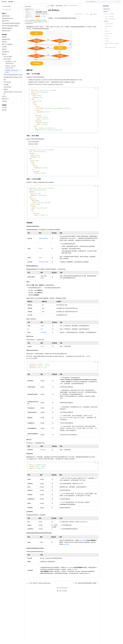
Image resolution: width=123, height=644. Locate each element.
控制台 (108, 3)
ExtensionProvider (44, 271)
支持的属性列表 (83, 532)
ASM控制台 (83, 550)
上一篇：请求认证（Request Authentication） (39, 593)
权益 (31, 3)
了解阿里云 (54, 3)
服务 (48, 3)
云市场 (40, 3)
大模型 (17, 3)
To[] (41, 339)
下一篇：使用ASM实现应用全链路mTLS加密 (86, 593)
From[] (42, 335)
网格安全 (52, 11)
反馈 (64, 601)
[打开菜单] (3, 3)
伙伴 (44, 3)
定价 (35, 3)
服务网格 (11, 7)
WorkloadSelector (44, 248)
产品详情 (87, 19)
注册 (112, 3)
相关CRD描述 (59, 11)
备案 (104, 3)
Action (41, 267)
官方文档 (4, 7)
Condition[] (43, 342)
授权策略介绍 (86, 583)
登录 (118, 3)
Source (42, 356)
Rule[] (40, 258)
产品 (21, 3)
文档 (101, 3)
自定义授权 (66, 554)
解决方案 (26, 3)
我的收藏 (95, 19)
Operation (43, 459)
